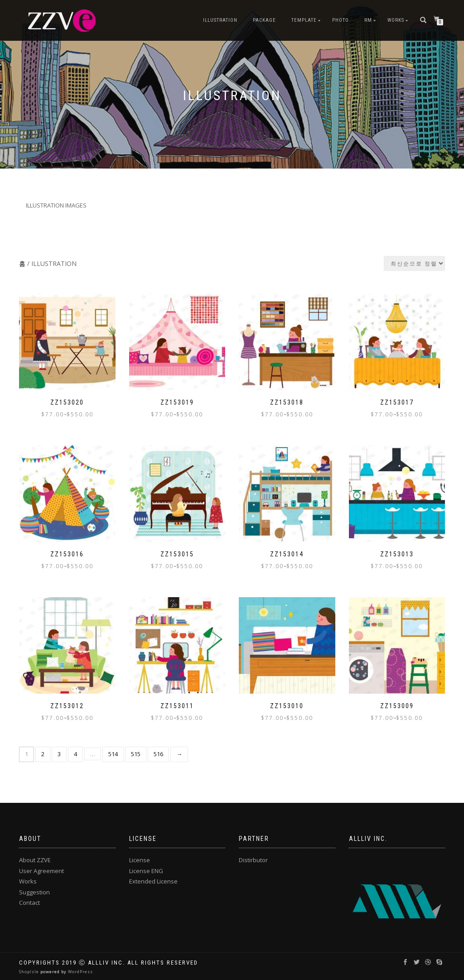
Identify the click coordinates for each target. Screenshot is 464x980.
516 (158, 754)
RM (368, 20)
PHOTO (341, 20)
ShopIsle (30, 972)
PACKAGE (264, 20)
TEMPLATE (304, 20)
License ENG (146, 871)
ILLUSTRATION (220, 20)
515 (136, 754)
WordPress (80, 972)
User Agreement (41, 871)
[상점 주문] (414, 263)
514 (113, 754)
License (140, 860)
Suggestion (34, 892)
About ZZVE (35, 860)
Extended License (153, 881)
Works (396, 20)
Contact (29, 903)
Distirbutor (253, 860)
